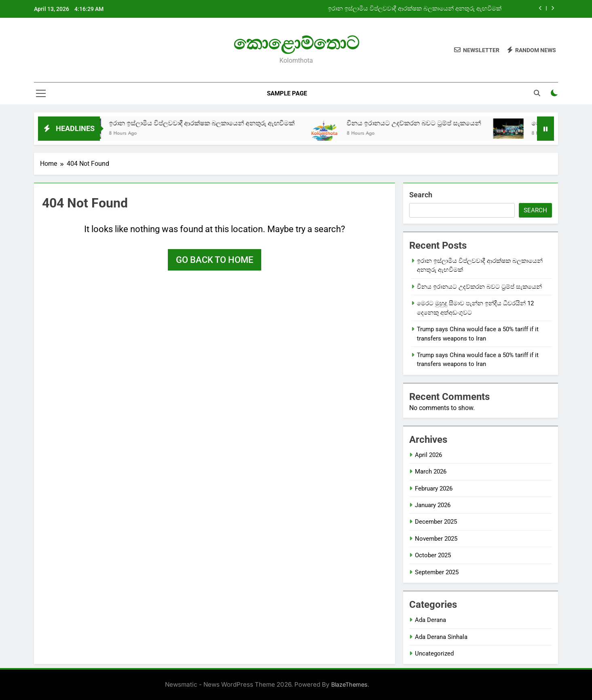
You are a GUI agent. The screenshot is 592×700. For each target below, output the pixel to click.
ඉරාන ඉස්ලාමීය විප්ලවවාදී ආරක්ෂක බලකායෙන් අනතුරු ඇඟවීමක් (415, 9)
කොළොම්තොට (296, 43)
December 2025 (436, 522)
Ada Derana (430, 620)
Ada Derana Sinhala (441, 637)
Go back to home (215, 260)
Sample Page (287, 93)
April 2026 (428, 455)
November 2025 (436, 539)
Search (421, 195)
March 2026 (431, 472)
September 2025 (437, 572)
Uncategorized (434, 653)
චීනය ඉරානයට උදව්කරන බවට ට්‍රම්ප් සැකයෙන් (427, 123)
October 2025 (433, 555)
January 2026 (433, 505)
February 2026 (434, 489)
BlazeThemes (349, 684)
